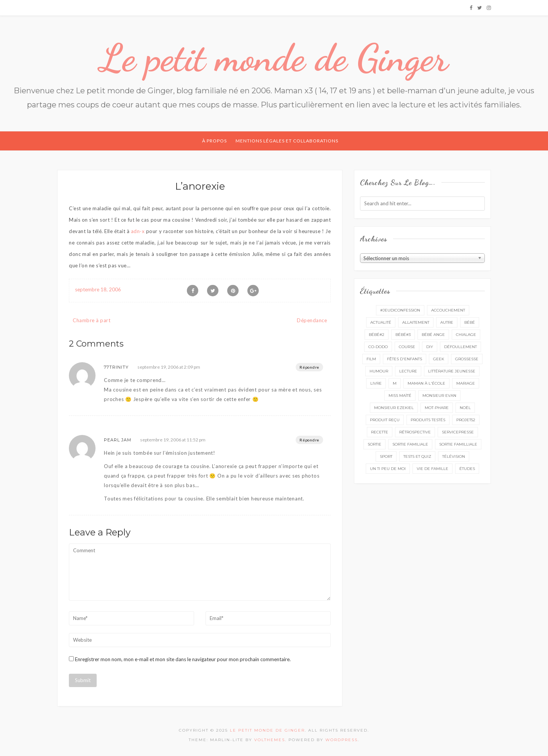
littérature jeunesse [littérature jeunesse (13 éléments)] (452, 371)
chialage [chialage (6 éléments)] (466, 335)
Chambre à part (92, 320)
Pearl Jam (118, 440)
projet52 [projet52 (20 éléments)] (466, 420)
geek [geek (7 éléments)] (439, 359)
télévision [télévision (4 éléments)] (454, 456)
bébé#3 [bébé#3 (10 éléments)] (403, 335)
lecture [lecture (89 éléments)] (408, 371)
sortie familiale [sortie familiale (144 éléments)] (410, 444)
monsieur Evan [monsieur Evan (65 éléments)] (439, 396)
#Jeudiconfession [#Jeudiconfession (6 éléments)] (400, 310)
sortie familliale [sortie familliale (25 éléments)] (458, 444)
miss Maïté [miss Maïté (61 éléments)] (400, 396)
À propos (214, 141)
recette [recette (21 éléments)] (380, 432)
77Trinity (116, 367)
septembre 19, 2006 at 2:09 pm (169, 367)
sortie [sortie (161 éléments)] (374, 444)
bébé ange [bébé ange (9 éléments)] (433, 335)
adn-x (138, 231)
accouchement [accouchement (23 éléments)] (448, 310)
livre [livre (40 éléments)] (376, 383)
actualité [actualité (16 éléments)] (381, 322)
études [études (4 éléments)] (467, 469)
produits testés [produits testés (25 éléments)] (428, 420)
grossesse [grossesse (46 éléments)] (467, 359)
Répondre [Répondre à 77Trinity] (309, 367)
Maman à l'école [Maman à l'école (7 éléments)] (426, 383)
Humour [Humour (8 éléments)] (379, 371)
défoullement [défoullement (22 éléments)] (460, 347)
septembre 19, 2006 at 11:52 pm (173, 440)
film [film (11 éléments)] (371, 359)
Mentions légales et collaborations (287, 141)
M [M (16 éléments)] (395, 383)
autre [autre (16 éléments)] (447, 322)
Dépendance (312, 320)
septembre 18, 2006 (98, 289)
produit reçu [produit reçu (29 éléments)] (385, 420)
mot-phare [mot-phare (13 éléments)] (437, 408)
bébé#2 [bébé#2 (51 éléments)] (377, 335)
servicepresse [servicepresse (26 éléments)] (458, 432)
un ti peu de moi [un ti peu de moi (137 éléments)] (388, 469)
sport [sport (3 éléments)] (386, 456)
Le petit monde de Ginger (274, 58)
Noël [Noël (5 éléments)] (465, 408)
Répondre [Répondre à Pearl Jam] (309, 440)
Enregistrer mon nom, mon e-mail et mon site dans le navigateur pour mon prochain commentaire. (183, 659)
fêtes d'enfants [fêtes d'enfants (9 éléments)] (405, 359)
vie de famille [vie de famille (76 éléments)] (433, 469)
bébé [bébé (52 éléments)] (470, 322)
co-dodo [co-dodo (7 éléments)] (378, 347)
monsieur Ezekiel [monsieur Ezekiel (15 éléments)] (394, 408)
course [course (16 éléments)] (407, 347)
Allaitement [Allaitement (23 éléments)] (416, 322)
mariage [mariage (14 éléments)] (466, 383)
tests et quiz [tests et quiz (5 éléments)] (417, 456)
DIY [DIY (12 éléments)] (430, 347)
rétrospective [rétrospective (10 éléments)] (415, 432)
